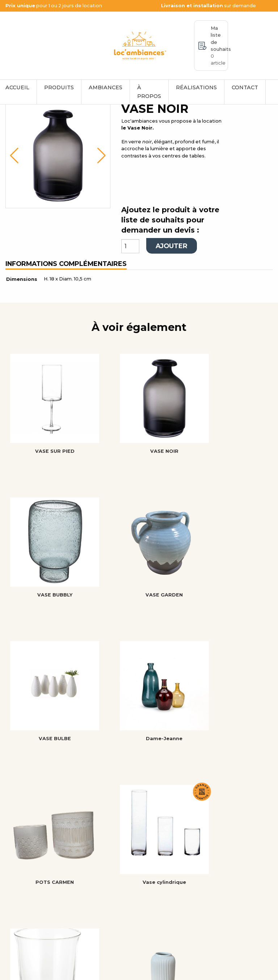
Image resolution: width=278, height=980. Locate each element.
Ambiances (106, 87)
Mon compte (164, 901)
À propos (149, 92)
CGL (150, 909)
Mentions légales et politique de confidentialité (101, 971)
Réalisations (196, 87)
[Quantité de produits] (130, 276)
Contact (245, 87)
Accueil (156, 868)
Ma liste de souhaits (219, 46)
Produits (59, 87)
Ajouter (172, 276)
